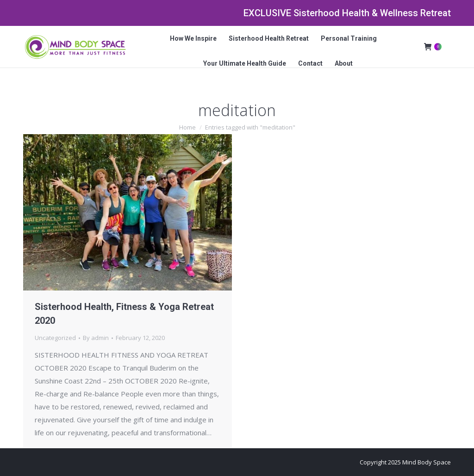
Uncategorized (55, 338)
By (96, 338)
